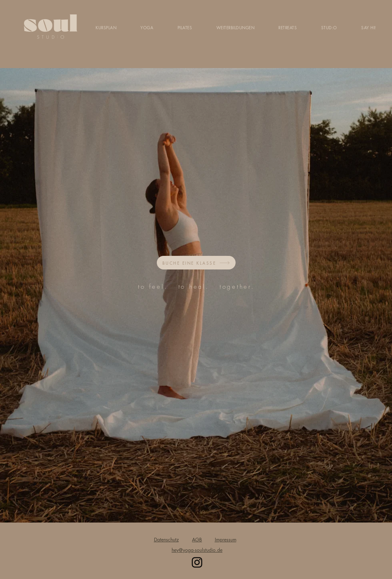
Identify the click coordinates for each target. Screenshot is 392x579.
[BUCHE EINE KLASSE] (196, 263)
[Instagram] (197, 562)
